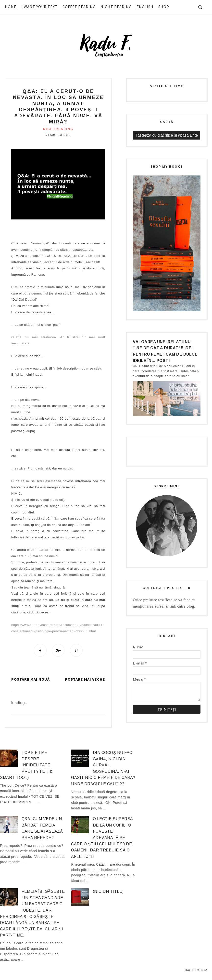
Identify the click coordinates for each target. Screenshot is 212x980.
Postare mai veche (85, 680)
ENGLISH (145, 7)
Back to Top (196, 970)
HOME (11, 7)
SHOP (164, 7)
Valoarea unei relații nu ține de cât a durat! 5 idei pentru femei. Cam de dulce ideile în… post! (165, 351)
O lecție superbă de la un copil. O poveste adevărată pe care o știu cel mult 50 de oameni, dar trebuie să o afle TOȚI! (102, 838)
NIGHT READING (116, 7)
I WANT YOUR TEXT (39, 7)
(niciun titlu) (108, 892)
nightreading (58, 129)
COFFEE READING (79, 7)
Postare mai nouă (31, 680)
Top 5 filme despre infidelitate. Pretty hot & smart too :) (26, 766)
